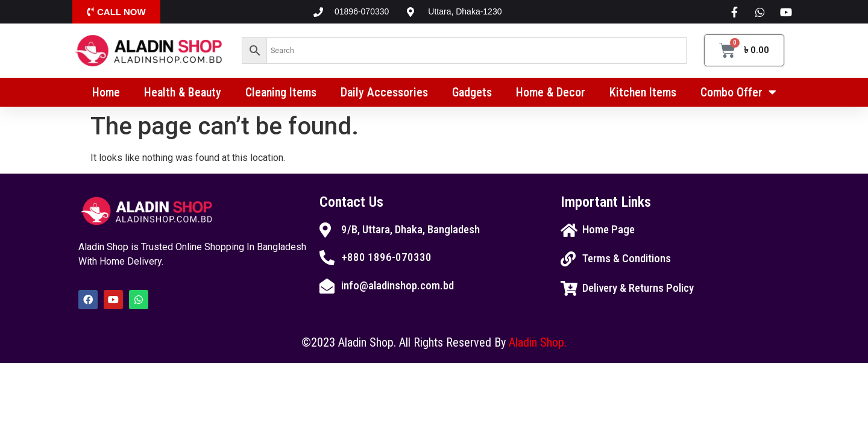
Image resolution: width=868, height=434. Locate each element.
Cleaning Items (281, 92)
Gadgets (472, 92)
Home (106, 92)
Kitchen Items (643, 92)
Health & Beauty (183, 92)
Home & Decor (551, 92)
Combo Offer (738, 92)
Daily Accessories (384, 92)
